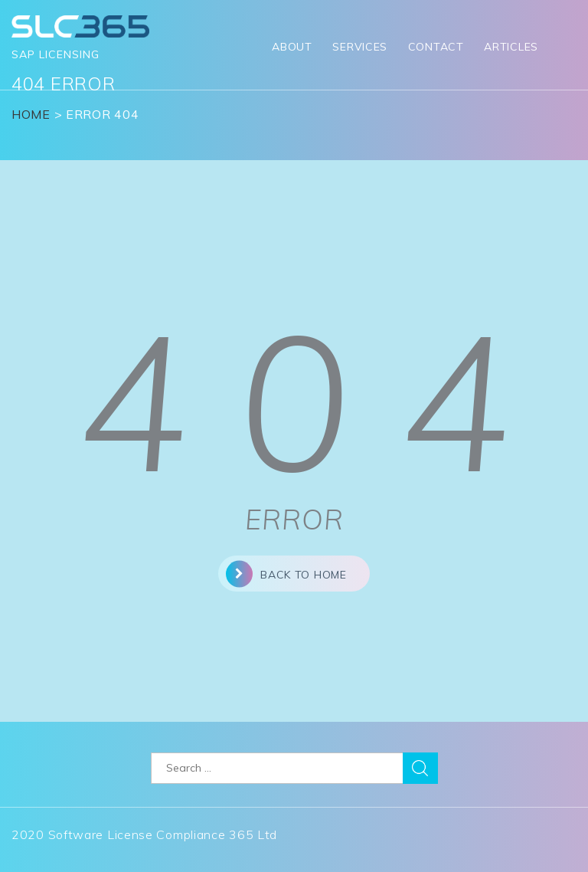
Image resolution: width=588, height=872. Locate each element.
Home (31, 114)
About (292, 47)
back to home (286, 574)
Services (360, 47)
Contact (436, 47)
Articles (511, 47)
